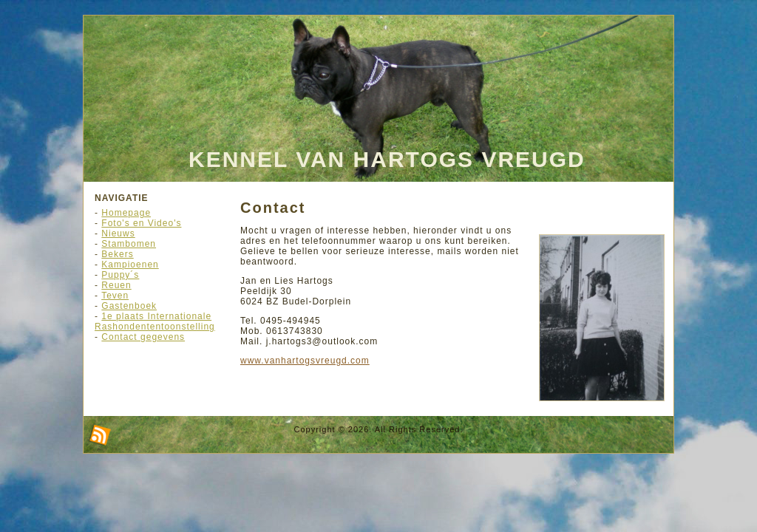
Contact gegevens (143, 337)
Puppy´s (120, 275)
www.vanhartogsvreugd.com (305, 361)
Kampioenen (130, 265)
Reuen (116, 285)
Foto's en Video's (141, 223)
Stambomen (129, 244)
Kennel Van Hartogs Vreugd (387, 159)
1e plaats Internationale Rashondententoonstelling (155, 321)
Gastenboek (129, 306)
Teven (115, 296)
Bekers (117, 254)
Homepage (126, 213)
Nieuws (118, 233)
